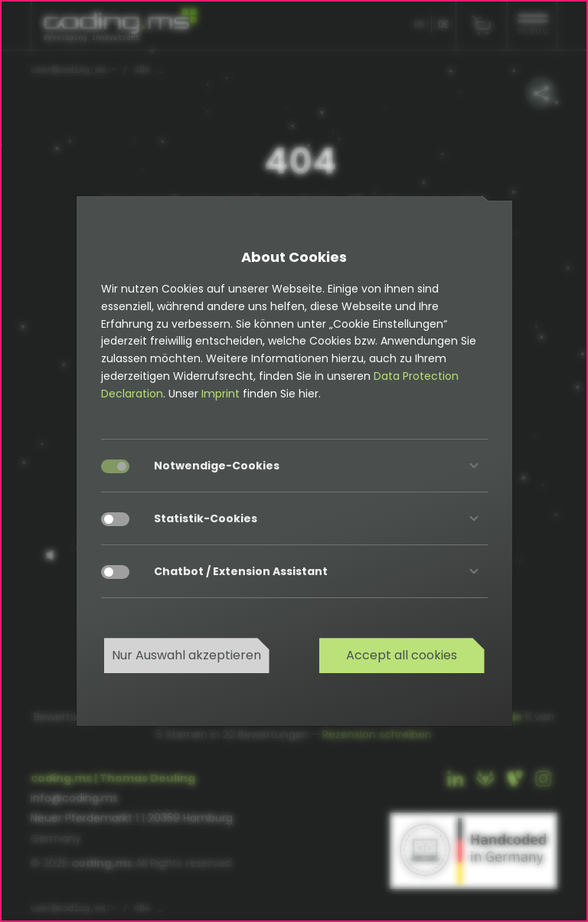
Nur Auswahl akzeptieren (186, 655)
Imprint (220, 394)
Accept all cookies (402, 655)
